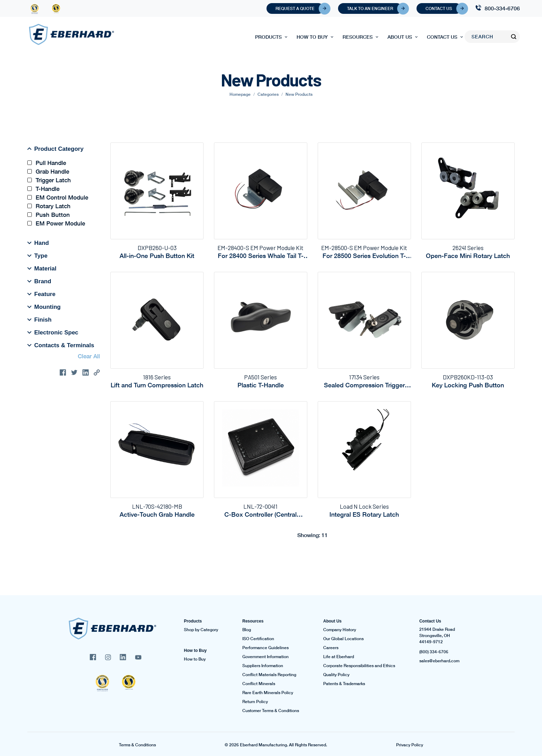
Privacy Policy (410, 745)
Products (268, 37)
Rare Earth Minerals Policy (268, 693)
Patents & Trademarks (344, 684)
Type (37, 256)
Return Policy (255, 702)
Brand (39, 281)
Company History (340, 630)
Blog (247, 630)
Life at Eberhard (339, 657)
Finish (39, 320)
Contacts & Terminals (61, 345)
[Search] (488, 37)
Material (42, 268)
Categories (268, 94)
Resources (358, 37)
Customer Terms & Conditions (271, 711)
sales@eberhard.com (439, 661)
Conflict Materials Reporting (269, 675)
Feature (41, 294)
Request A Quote (300, 9)
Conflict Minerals (259, 684)
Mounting (44, 307)
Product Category (55, 149)
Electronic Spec (53, 332)
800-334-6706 (502, 8)
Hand (38, 243)
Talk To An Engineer (375, 9)
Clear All (89, 356)
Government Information (265, 657)
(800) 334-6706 (434, 652)
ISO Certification (258, 639)
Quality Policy (336, 675)
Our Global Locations (343, 639)
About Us (400, 37)
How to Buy (312, 37)
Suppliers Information (263, 666)
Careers (331, 648)
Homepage (240, 94)
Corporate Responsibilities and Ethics (359, 666)
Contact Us (443, 9)
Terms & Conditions (137, 745)
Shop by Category (201, 630)
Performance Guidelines (265, 648)
